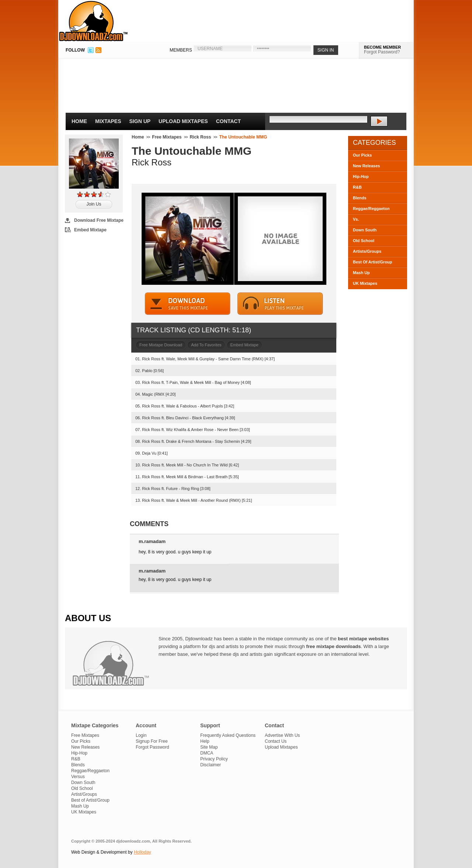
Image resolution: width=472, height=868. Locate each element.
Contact (228, 121)
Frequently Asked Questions (228, 735)
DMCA (207, 753)
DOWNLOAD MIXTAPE (188, 304)
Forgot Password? (382, 52)
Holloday (143, 852)
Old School (364, 241)
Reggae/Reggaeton (371, 209)
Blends (360, 198)
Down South (365, 230)
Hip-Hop (361, 176)
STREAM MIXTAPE (280, 304)
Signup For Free (152, 741)
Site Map (209, 747)
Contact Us (276, 741)
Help (205, 741)
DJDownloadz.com (93, 21)
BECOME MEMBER (382, 47)
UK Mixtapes (365, 283)
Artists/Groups (367, 251)
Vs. (356, 219)
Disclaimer (211, 765)
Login (141, 735)
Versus (78, 777)
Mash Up (361, 273)
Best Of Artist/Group (373, 262)
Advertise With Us (282, 735)
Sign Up (140, 121)
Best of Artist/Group (90, 800)
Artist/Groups (84, 794)
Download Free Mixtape (99, 220)
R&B (357, 187)
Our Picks (362, 155)
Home (79, 121)
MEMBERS (181, 50)
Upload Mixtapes (183, 121)
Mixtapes (108, 121)
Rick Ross (200, 137)
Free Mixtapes (167, 137)
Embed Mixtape (90, 230)
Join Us (94, 204)
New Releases (366, 166)
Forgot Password (152, 747)
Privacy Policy (214, 759)
